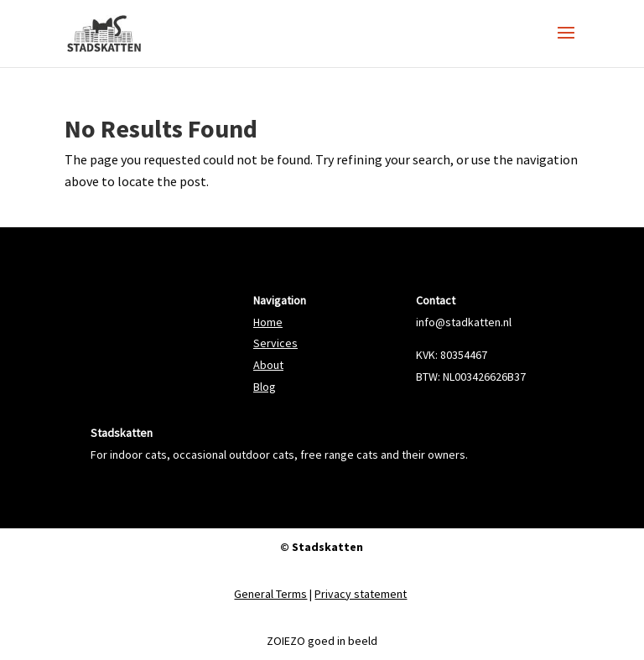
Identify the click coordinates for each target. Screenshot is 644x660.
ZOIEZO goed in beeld (322, 641)
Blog (265, 387)
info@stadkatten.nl (464, 322)
